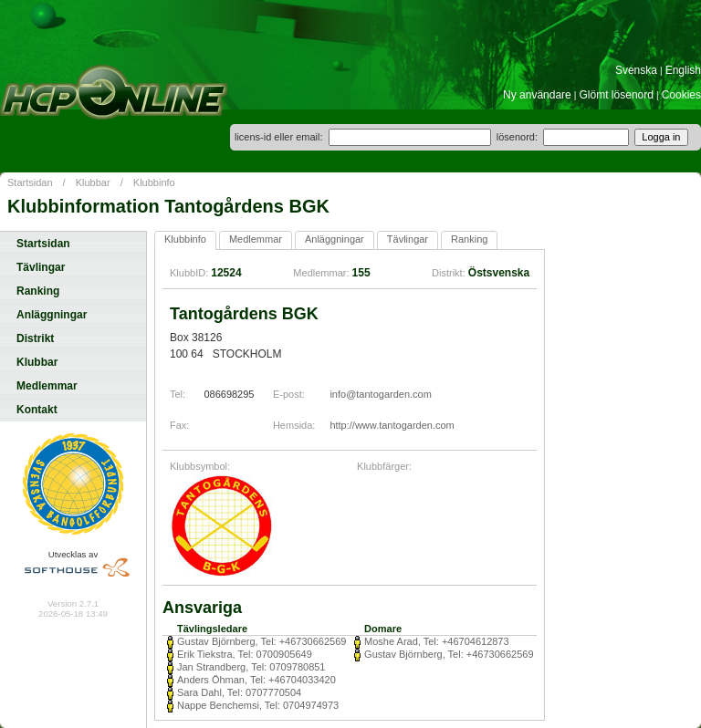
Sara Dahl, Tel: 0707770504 (239, 692)
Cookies (681, 95)
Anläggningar (52, 315)
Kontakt (37, 410)
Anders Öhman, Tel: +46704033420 (256, 680)
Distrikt (35, 338)
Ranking (38, 291)
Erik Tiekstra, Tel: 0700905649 (245, 654)
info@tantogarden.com (380, 394)
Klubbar (93, 182)
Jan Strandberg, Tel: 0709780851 (251, 667)
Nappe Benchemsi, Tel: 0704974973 (258, 705)
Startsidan (30, 182)
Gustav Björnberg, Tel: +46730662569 (262, 641)
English (683, 70)
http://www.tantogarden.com (392, 425)
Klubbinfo (154, 182)
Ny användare (537, 95)
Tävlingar (41, 267)
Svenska (636, 70)
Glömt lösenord (617, 95)
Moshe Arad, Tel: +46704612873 (437, 641)
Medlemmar (47, 386)
